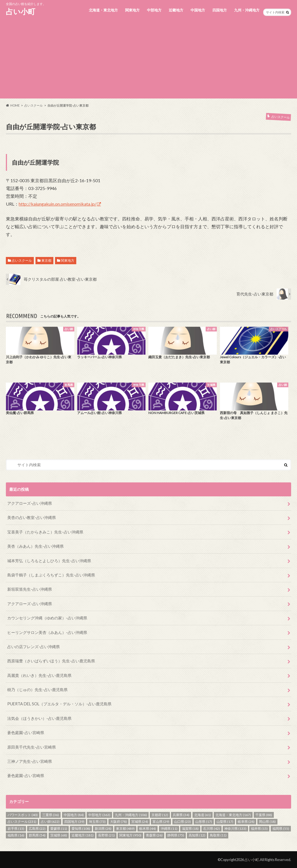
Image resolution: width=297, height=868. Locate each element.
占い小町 (21, 11)
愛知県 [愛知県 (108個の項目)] (81, 829)
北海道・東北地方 (103, 10)
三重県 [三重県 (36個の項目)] (51, 815)
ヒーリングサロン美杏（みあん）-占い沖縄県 (47, 632)
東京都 (46, 260)
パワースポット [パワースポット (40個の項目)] (23, 815)
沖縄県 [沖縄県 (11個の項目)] (169, 829)
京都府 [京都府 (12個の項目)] (160, 815)
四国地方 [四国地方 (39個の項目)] (74, 822)
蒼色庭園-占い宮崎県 (26, 733)
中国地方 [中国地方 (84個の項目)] (74, 815)
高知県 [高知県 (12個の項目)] (197, 835)
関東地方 (132, 10)
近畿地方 (176, 10)
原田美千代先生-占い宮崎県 (32, 747)
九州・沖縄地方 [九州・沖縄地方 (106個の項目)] (131, 815)
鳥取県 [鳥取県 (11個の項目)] (218, 835)
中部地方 (154, 10)
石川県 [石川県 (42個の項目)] (212, 829)
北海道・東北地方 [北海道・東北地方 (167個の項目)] (233, 815)
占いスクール (22, 260)
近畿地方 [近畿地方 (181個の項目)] (83, 835)
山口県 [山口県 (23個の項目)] (182, 822)
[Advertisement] (148, 59)
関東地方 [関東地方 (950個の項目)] (130, 835)
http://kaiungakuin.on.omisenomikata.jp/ (58, 204)
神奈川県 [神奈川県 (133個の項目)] (235, 829)
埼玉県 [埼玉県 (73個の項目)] (97, 822)
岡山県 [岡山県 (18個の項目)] (267, 822)
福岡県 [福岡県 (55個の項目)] (281, 829)
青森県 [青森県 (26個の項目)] (154, 835)
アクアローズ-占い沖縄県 (30, 503)
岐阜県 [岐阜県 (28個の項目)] (246, 822)
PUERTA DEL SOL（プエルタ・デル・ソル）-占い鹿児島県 (59, 704)
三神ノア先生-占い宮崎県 (30, 761)
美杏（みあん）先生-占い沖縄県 (35, 546)
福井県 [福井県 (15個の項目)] (259, 829)
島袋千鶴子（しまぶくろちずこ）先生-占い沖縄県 (51, 575)
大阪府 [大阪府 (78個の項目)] (118, 822)
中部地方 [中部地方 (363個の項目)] (99, 815)
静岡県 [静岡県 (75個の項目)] (176, 835)
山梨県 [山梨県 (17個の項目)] (225, 822)
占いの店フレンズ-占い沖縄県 (34, 647)
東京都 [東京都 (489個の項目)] (125, 829)
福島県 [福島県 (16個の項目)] (16, 835)
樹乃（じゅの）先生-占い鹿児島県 (37, 690)
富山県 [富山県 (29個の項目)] (161, 822)
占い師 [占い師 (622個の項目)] (50, 822)
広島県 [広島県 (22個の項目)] (37, 829)
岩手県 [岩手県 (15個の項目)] (16, 829)
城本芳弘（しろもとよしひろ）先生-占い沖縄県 (49, 561)
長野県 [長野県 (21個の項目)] (106, 835)
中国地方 (198, 10)
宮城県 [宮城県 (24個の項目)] (140, 822)
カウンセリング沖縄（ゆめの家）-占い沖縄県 (47, 618)
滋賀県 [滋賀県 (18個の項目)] (190, 829)
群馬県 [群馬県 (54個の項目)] (37, 835)
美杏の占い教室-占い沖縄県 (32, 517)
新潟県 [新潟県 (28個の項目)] (103, 829)
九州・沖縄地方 (247, 10)
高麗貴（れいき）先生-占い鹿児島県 (39, 675)
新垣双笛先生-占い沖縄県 (30, 589)
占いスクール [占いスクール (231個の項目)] (22, 822)
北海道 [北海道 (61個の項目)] (203, 815)
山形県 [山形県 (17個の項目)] (204, 822)
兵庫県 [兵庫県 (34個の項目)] (181, 815)
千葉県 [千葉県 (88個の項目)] (264, 815)
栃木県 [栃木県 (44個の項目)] (148, 829)
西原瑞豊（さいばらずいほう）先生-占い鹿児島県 (51, 661)
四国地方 (220, 10)
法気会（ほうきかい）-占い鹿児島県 (39, 718)
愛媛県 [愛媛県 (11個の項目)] (59, 829)
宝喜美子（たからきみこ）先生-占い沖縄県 (45, 532)
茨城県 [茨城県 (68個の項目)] (59, 835)
